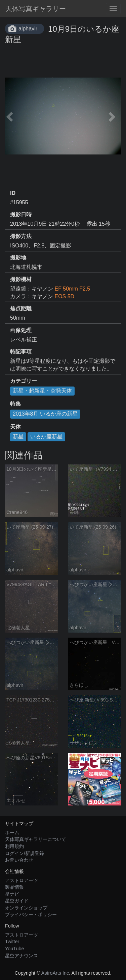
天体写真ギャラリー (36, 9)
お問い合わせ (19, 860)
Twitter (12, 942)
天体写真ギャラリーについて (36, 839)
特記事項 (21, 352)
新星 (18, 437)
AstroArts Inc (55, 973)
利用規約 (14, 846)
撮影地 (18, 258)
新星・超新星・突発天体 (42, 391)
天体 (15, 427)
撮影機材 (21, 279)
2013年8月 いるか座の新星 (45, 414)
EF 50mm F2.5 (72, 289)
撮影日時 (21, 214)
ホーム (12, 833)
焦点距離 (21, 308)
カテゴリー (24, 381)
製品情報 (14, 887)
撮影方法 (21, 236)
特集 (15, 404)
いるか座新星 (46, 437)
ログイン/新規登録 (25, 853)
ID (13, 193)
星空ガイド (17, 901)
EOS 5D (64, 296)
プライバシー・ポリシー (31, 914)
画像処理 (21, 330)
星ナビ (12, 894)
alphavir (28, 29)
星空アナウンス (22, 956)
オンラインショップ (26, 908)
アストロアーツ (22, 880)
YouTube (15, 949)
